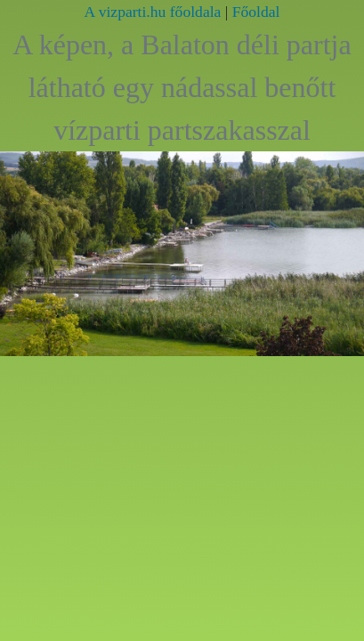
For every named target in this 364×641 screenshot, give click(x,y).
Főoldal (256, 12)
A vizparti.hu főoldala (153, 12)
